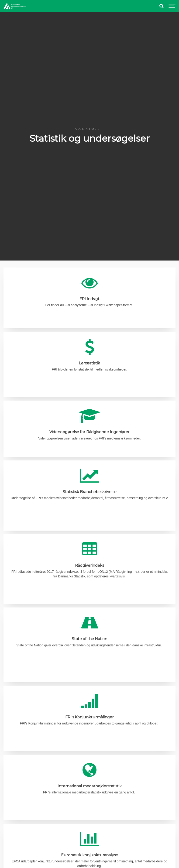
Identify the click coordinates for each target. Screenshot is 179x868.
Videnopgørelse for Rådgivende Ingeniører (89, 432)
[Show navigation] (172, 6)
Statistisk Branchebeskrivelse (90, 492)
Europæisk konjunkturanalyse (89, 855)
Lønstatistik (89, 363)
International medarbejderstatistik (90, 786)
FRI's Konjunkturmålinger (89, 717)
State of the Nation (89, 639)
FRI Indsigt (89, 299)
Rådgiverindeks (89, 565)
